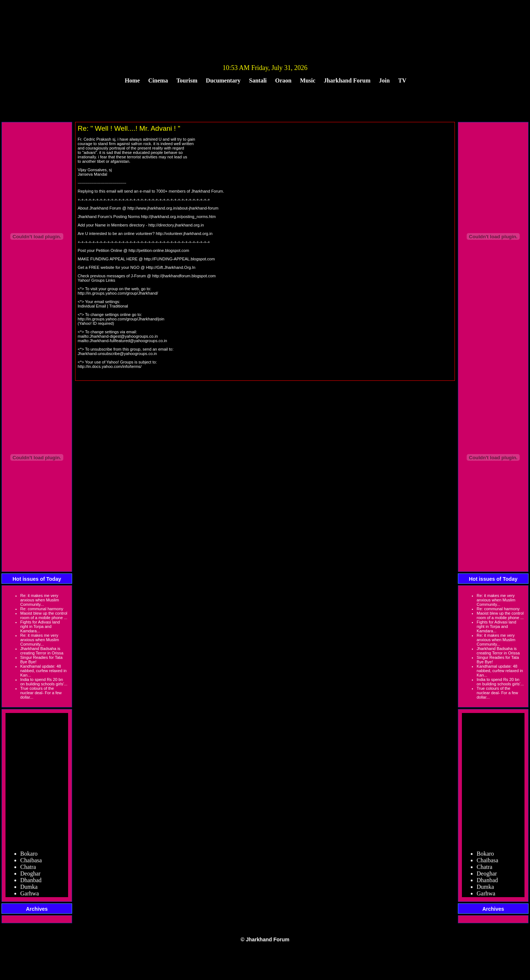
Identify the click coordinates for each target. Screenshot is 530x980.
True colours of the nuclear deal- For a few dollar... (41, 693)
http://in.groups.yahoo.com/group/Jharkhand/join (121, 319)
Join (384, 80)
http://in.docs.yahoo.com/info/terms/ (110, 366)
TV (402, 80)
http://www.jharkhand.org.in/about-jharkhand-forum (173, 208)
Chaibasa (31, 863)
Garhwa (30, 896)
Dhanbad (31, 883)
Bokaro (29, 856)
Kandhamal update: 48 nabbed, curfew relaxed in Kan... (43, 671)
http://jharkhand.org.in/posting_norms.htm (178, 217)
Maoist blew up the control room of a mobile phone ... (44, 615)
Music (308, 80)
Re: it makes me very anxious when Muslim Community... (40, 600)
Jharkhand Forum (347, 80)
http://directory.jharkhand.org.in (176, 225)
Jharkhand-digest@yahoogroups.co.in (123, 336)
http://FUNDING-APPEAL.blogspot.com (179, 259)
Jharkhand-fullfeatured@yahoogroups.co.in (128, 341)
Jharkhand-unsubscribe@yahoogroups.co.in (117, 354)
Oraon (283, 80)
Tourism (187, 80)
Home (132, 80)
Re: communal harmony (42, 609)
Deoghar (30, 876)
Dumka (29, 889)
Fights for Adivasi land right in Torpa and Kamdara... (40, 626)
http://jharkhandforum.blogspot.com (184, 276)
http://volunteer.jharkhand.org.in (184, 233)
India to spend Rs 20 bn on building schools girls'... (44, 682)
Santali (258, 80)
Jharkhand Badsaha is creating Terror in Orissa (42, 651)
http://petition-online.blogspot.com (159, 250)
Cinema (158, 80)
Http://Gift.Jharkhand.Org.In (171, 267)
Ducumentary (223, 80)
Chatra (28, 869)
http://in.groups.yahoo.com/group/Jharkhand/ (118, 293)
